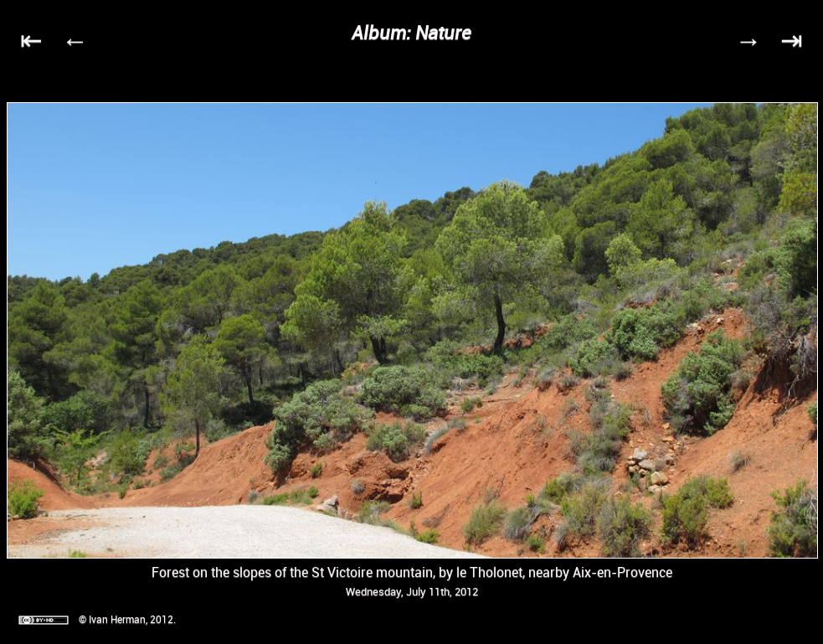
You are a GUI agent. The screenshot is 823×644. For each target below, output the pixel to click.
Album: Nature (411, 32)
